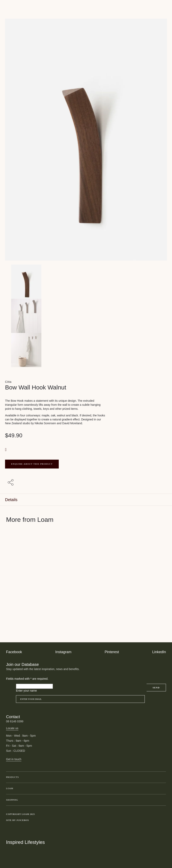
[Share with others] (11, 483)
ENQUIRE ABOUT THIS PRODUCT (32, 464)
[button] (6, 449)
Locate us (12, 728)
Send (156, 688)
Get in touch (14, 759)
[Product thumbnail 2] (86, 350)
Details (11, 500)
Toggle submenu (162, 777)
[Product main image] (86, 282)
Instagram (63, 652)
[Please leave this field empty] (34, 686)
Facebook (14, 652)
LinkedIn (159, 652)
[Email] (80, 699)
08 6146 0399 (15, 721)
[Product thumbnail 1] (86, 316)
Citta (8, 382)
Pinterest (112, 652)
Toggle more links (163, 820)
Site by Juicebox (18, 820)
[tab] (86, 500)
